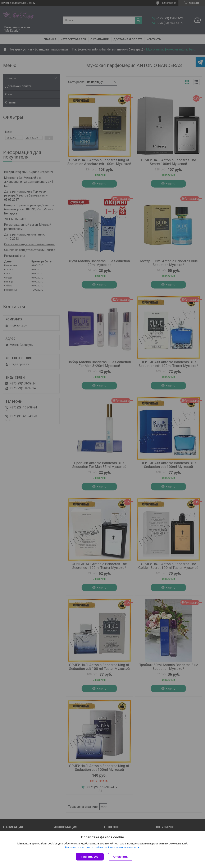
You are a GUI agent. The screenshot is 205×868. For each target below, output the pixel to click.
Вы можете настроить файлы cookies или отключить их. (101, 847)
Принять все (90, 857)
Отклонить (121, 857)
